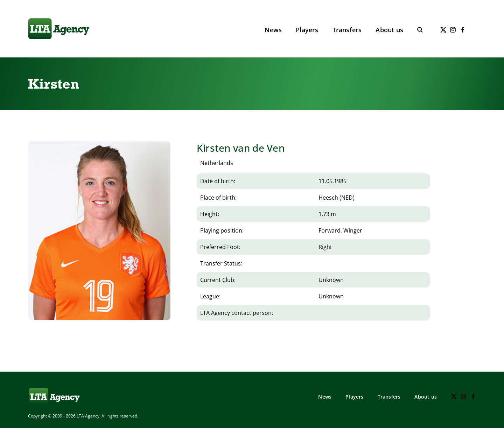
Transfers (347, 30)
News (273, 30)
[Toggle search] (420, 30)
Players (307, 30)
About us (389, 30)
